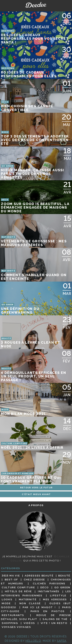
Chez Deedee (34, 579)
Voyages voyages (16, 627)
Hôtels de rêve (18, 591)
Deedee (36, 5)
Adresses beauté (39, 576)
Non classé (30, 603)
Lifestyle (58, 595)
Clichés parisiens (49, 583)
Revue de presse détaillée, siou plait (36, 617)
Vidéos (29, 623)
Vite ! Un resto (54, 623)
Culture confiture (18, 587)
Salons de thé (55, 619)
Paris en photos (48, 611)
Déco (45, 587)
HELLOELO (33, 641)
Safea (62, 641)
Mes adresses (55, 599)
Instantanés (49, 591)
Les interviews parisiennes (36, 593)
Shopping (10, 623)
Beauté (64, 576)
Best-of (11, 579)
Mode (6, 603)
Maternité (28, 599)
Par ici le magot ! (39, 607)
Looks (7, 599)
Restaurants (13, 615)
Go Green (62, 587)
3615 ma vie (11, 576)
